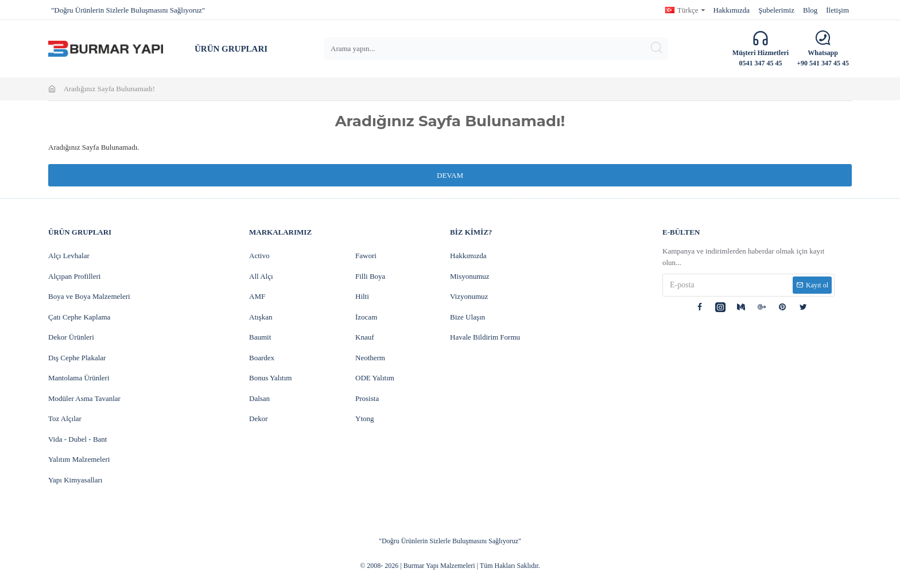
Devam (450, 175)
